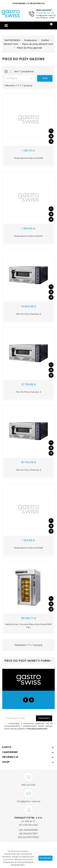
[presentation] (29, 737)
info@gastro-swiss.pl (46, 15)
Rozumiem (45, 858)
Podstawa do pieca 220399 (29, 158)
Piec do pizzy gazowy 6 (29, 314)
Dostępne (20, 78)
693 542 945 (28, 785)
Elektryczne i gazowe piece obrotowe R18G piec (28, 626)
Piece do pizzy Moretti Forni (27, 661)
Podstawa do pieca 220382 (29, 548)
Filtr (45, 78)
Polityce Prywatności (22, 864)
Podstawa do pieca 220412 (29, 236)
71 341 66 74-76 (45, 13)
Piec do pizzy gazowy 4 (28, 392)
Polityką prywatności (37, 729)
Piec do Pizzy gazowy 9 (29, 470)
